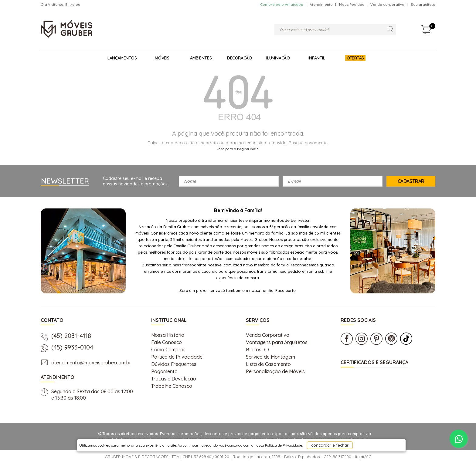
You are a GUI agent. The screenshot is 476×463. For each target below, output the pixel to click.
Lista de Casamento (268, 364)
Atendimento (321, 4)
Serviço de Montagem (270, 357)
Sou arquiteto (423, 4)
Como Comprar (168, 350)
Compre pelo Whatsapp (282, 4)
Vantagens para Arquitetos (277, 342)
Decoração (239, 58)
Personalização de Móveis (275, 371)
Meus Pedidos (352, 4)
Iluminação (278, 58)
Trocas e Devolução (174, 379)
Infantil (317, 58)
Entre (70, 4)
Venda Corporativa (268, 335)
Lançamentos (122, 58)
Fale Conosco (167, 342)
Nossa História (168, 335)
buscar (391, 30)
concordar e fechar (314, 452)
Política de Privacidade (177, 357)
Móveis (162, 58)
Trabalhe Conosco (172, 386)
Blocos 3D (257, 350)
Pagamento (164, 371)
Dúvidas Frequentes (174, 364)
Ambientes (201, 58)
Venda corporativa (387, 4)
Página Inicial (248, 149)
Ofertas (355, 58)
